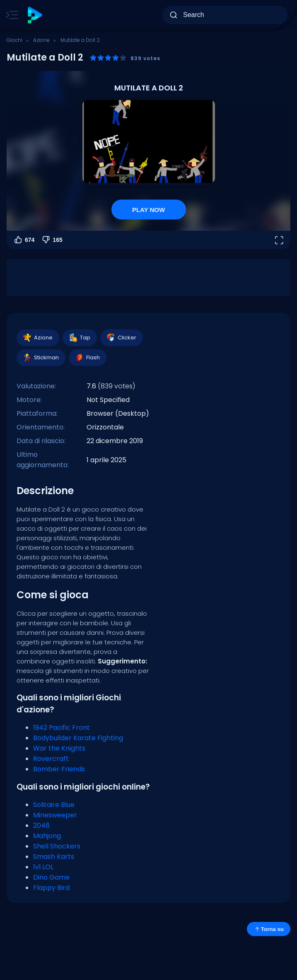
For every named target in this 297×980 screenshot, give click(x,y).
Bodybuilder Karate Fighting (78, 738)
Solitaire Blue (54, 805)
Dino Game (51, 877)
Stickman (41, 358)
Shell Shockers (57, 846)
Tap (79, 338)
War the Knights (59, 748)
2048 (41, 825)
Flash (87, 358)
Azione (41, 40)
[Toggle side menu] (10, 15)
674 (24, 240)
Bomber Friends (59, 769)
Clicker (121, 338)
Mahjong (47, 836)
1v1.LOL (43, 867)
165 (52, 240)
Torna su (269, 929)
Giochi (14, 40)
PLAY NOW (148, 210)
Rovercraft (51, 759)
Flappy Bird (51, 888)
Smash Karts (54, 857)
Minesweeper (55, 815)
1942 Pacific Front (62, 728)
